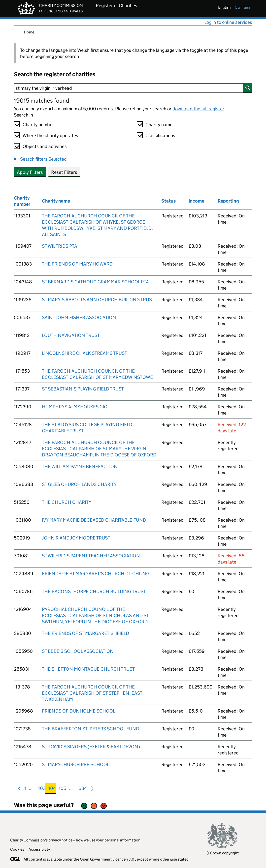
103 (42, 789)
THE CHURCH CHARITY (67, 502)
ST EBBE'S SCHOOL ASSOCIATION (78, 651)
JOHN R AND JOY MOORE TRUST (76, 538)
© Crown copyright (222, 853)
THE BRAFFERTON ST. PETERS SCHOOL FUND (91, 729)
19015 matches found (41, 101)
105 (63, 789)
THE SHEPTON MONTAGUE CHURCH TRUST (88, 669)
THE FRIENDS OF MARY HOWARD (77, 264)
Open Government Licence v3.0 (107, 859)
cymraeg (242, 7)
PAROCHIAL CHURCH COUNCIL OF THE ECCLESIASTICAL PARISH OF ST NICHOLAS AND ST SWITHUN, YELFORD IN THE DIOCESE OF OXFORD (95, 615)
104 (52, 789)
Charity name (159, 125)
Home (29, 32)
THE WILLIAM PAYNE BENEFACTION (80, 466)
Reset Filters (64, 172)
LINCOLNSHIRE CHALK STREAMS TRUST (84, 353)
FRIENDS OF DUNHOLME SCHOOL (79, 711)
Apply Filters (30, 172)
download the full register (198, 109)
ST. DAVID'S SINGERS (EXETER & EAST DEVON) (91, 747)
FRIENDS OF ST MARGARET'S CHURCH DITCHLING (96, 574)
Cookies (17, 849)
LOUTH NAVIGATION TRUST (71, 335)
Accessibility (39, 849)
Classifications (160, 135)
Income (196, 201)
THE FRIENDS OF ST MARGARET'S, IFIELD (85, 633)
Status (168, 201)
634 (83, 789)
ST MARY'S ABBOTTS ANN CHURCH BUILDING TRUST (98, 300)
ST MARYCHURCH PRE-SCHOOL (76, 764)
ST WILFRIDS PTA (60, 246)
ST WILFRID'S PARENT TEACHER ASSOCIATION (91, 556)
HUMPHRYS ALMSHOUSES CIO (75, 407)
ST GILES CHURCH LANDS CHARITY (79, 484)
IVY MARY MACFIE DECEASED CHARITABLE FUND (94, 520)
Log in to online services (228, 22)
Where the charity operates (50, 135)
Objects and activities (45, 146)
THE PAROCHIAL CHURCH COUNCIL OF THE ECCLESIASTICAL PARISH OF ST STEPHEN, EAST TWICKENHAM (92, 693)
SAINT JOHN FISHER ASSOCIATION (79, 317)
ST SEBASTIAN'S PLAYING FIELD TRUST (83, 389)
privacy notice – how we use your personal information (94, 840)
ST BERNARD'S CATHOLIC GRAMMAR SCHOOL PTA (95, 282)
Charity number (38, 125)
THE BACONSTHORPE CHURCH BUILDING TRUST (94, 591)
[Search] (133, 88)
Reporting (228, 201)
